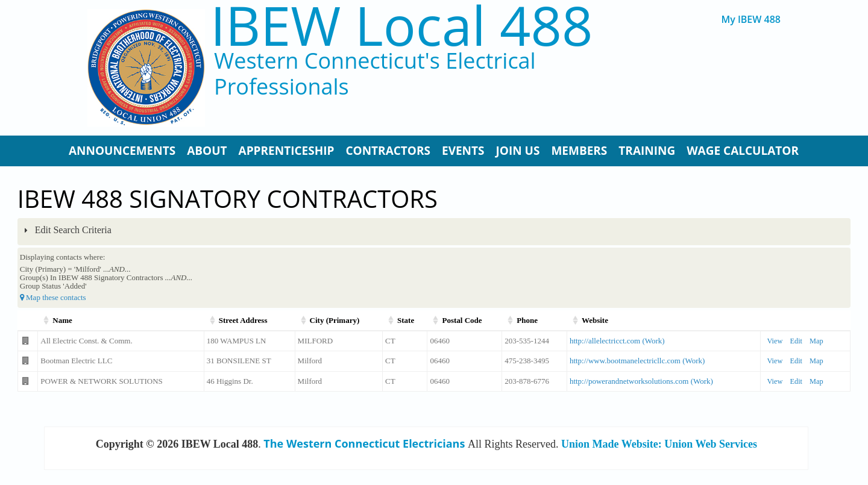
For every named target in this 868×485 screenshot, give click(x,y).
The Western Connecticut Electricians (364, 443)
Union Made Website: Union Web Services (659, 444)
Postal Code (462, 320)
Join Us (518, 151)
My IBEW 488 (751, 20)
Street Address (243, 320)
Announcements (122, 151)
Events (463, 151)
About (207, 151)
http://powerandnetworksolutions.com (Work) (641, 381)
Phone (527, 320)
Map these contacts (53, 297)
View (775, 341)
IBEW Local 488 (401, 25)
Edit (796, 341)
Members (579, 151)
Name (62, 320)
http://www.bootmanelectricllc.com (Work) (637, 361)
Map (816, 341)
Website (595, 320)
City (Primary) (335, 320)
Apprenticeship (287, 151)
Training (647, 151)
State (406, 320)
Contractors (388, 151)
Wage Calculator (743, 151)
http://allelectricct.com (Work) (617, 341)
